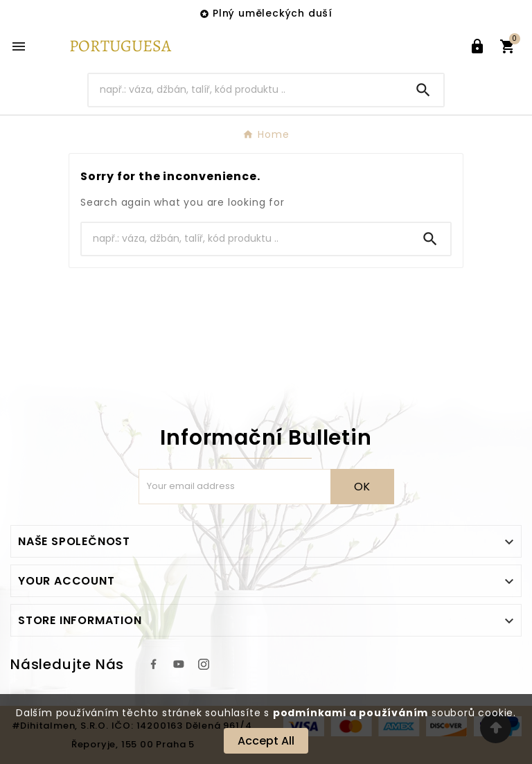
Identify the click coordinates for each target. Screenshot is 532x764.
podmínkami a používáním (351, 713)
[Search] (246, 90)
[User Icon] (477, 46)
